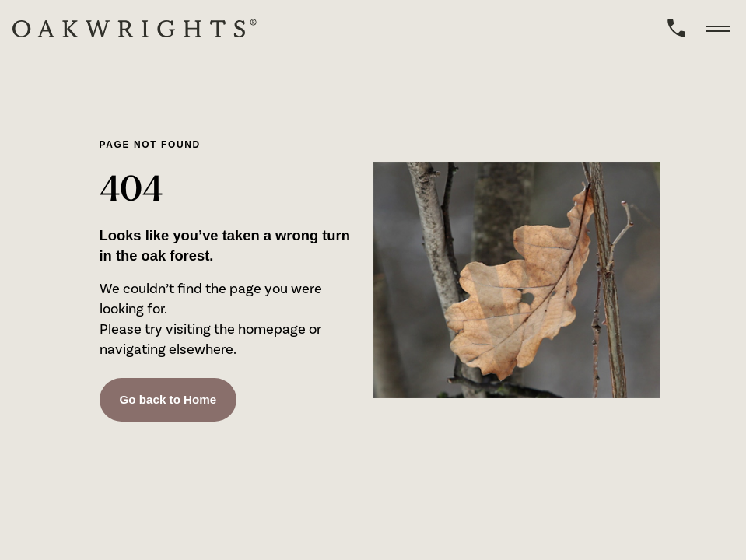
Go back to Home (168, 400)
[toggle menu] (718, 28)
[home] (135, 28)
